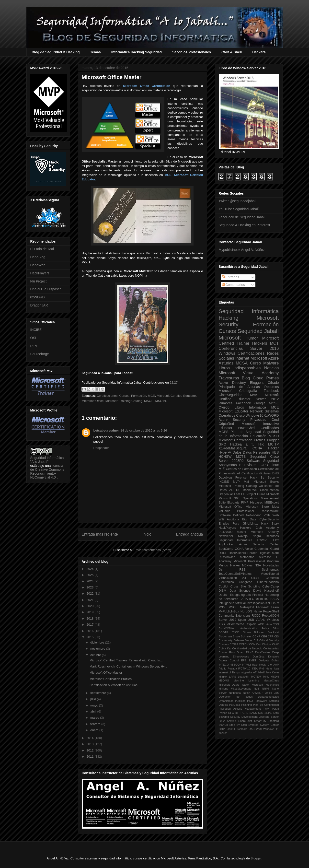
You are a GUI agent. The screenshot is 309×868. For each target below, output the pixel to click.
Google (260, 403)
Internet (242, 358)
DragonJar (226, 494)
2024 (91, 581)
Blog (246, 378)
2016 (91, 631)
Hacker (273, 448)
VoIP (267, 515)
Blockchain (225, 636)
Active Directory (232, 383)
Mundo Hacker (229, 565)
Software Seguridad (263, 461)
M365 (223, 607)
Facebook (271, 391)
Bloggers (257, 383)
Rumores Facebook (235, 403)
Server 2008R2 (231, 461)
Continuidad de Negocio (247, 648)
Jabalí (261, 672)
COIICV (244, 644)
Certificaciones (107, 396)
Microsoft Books (266, 482)
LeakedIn (244, 677)
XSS (222, 624)
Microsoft (230, 338)
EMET (253, 660)
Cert (259, 644)
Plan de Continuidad (266, 705)
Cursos (124, 396)
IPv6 (262, 669)
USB (251, 620)
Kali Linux (272, 603)
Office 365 (272, 693)
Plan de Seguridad (246, 432)
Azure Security (232, 420)
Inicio (147, 534)
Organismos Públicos (232, 701)
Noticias (272, 368)
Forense (241, 478)
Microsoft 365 (229, 498)
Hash (255, 665)
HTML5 (247, 665)
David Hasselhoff (266, 591)
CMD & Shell (232, 52)
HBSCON (236, 665)
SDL (261, 713)
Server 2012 (267, 399)
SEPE (268, 713)
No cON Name (251, 611)
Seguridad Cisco (264, 457)
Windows (227, 353)
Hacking (229, 318)
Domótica (258, 657)
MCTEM (256, 677)
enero (95, 730)
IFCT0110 (256, 599)
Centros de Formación (241, 469)
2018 (91, 618)
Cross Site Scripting (245, 586)
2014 (91, 738)
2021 (91, 600)
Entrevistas (248, 465)
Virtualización (228, 578)
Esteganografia (240, 595)
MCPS (224, 432)
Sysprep (253, 725)
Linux (275, 465)
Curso (256, 363)
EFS (244, 660)
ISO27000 (226, 532)
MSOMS (161, 401)
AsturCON (273, 624)
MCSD (274, 436)
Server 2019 (228, 620)
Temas (96, 52)
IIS (266, 599)
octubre (96, 655)
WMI (259, 729)
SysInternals (270, 570)
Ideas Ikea (272, 669)
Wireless (273, 620)
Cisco (240, 415)
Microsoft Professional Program (256, 561)
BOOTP (223, 632)
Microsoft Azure (265, 358)
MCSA (242, 363)
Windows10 (254, 415)
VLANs (260, 620)
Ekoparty (233, 503)
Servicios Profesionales (192, 52)
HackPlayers (40, 273)
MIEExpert (272, 503)
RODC (256, 616)
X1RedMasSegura (233, 448)
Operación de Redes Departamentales (249, 697)
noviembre (98, 649)
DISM (223, 591)
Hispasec (256, 503)
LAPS (233, 677)
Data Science (240, 591)
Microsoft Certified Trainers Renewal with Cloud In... (126, 660)
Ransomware (270, 511)
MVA (254, 395)
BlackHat (273, 632)
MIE (222, 469)
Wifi (221, 519)
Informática (257, 407)
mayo (95, 705)
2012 (91, 750)
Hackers (259, 52)
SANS (253, 713)
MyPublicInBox (229, 611)
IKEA (255, 669)
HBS (275, 452)
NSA (258, 565)
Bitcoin (247, 632)
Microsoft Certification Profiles (111, 679)
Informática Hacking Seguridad (137, 52)
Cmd (275, 420)
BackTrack (250, 490)
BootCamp (226, 549)
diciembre (98, 642)
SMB (276, 713)
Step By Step (238, 725)
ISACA (274, 599)
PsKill (275, 709)
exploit (251, 624)
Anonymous (228, 465)
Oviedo (224, 407)
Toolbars (242, 729)
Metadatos (247, 557)
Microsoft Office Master (106, 673)
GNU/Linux (250, 524)
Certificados (270, 428)
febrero (96, 724)
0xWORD (38, 297)
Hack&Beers (237, 553)
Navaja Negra (249, 536)
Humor (252, 338)
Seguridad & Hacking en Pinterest (244, 225)
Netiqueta (235, 693)
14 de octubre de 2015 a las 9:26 (144, 430)
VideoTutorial (270, 574)
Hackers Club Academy (259, 528)
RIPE (34, 346)
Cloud (258, 378)
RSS (242, 570)
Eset (237, 494)
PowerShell (246, 428)
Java (268, 672)
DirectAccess (241, 657)
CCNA (257, 448)
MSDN (275, 677)
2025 (91, 575)
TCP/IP (262, 540)
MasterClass (271, 680)
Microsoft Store (257, 507)
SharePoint (245, 721)
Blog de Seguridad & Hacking (56, 52)
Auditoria (233, 519)
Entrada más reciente (100, 534)
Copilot (223, 586)
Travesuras (229, 378)
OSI (33, 338)
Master (242, 532)
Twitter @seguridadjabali (238, 201)
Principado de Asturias (239, 387)
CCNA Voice (244, 549)
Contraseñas (271, 648)
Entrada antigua (189, 534)
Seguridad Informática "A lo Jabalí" (47, 460)
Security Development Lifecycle (250, 717)
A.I (244, 578)
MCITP (274, 444)
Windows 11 (271, 729)
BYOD (235, 632)
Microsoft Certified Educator (176, 396)
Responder (101, 448)
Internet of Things (229, 672)
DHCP (223, 553)
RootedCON (270, 616)
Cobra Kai (225, 648)
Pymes (272, 378)
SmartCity (260, 721)
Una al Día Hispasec (46, 289)
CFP (271, 636)
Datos (237, 452)
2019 (91, 612)
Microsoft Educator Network (241, 411)
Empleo (224, 524)
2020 (91, 606)
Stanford (274, 721)
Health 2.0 (266, 665)
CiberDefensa (269, 490)
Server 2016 (265, 348)
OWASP (257, 693)
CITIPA (234, 644)
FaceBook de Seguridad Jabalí (242, 217)
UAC (252, 729)
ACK (261, 624)
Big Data (249, 519)
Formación (139, 396)
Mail (247, 482)
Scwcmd (224, 717)
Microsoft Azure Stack (234, 685)
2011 (91, 757)
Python (223, 713)
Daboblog (225, 478)
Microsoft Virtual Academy (249, 373)
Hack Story (270, 524)
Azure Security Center (259, 544)
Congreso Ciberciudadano (259, 582)
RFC (231, 713)
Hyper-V (225, 452)
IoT (254, 672)
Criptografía (248, 391)
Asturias (226, 363)
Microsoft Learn (267, 607)
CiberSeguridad (231, 395)
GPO (223, 444)
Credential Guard (267, 549)
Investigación (256, 603)
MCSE (274, 403)
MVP (236, 482)
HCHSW (225, 457)
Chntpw (267, 644)
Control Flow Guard (232, 652)
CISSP (256, 578)
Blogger (273, 440)
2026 (91, 569)
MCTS (241, 457)
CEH (264, 636)
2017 (91, 625)
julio (94, 699)
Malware (271, 363)
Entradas (230, 277)
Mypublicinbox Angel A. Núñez (242, 250)
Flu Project (39, 281)
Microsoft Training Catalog (124, 401)
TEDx (275, 540)
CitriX (275, 644)
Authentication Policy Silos (260, 628)
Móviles (247, 565)
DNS (276, 473)
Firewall (257, 595)
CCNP (256, 636)
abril (94, 711)
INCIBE (36, 330)
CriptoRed (226, 424)
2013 (91, 744)
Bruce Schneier (242, 636)
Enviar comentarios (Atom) (152, 550)
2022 (91, 593)
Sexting (232, 721)
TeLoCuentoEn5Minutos (235, 574)
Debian (224, 595)
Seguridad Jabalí (258, 331)
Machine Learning (246, 680)
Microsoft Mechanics (265, 685)
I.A (241, 599)
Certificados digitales (256, 473)
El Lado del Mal (42, 249)
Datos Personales (257, 452)
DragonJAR (39, 305)
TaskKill (231, 729)
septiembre (99, 693)
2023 (91, 587)
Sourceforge (40, 354)
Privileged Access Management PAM (244, 709)
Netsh (246, 693)
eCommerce (236, 624)
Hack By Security (264, 478)
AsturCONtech (228, 628)
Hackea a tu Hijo (247, 444)
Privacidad (258, 420)
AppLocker (226, 544)
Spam (242, 620)
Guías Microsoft (268, 494)
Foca (236, 524)
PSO (250, 701)
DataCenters (263, 652)
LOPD (263, 465)
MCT (274, 343)
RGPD (244, 713)
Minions (223, 689)
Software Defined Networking (240, 515)
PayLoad (235, 705)
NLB (257, 689)
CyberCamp (270, 586)
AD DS (235, 490)
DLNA (250, 652)
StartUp (223, 725)
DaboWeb (38, 265)
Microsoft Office (93, 401)
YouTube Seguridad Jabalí (239, 209)
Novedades (271, 565)
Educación (258, 436)
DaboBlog (38, 257)
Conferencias (231, 348)
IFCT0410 (244, 669)
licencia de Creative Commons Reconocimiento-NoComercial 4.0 (47, 471)
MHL (266, 677)
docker (223, 733)
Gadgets (264, 660)
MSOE (149, 401)
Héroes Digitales (259, 553)
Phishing (246, 705)
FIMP (245, 503)
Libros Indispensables (240, 368)
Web (276, 515)
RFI (237, 713)
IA (246, 599)
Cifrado (273, 383)
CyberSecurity (269, 519)
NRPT (266, 689)
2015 (91, 637)
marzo (95, 718)
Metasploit (247, 607)
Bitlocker (259, 632)
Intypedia (246, 672)
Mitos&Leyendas (241, 689)
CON (252, 644)
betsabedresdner (106, 430)
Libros (239, 407)
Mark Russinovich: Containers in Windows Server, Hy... (128, 666)
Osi (221, 570)
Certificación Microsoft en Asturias (114, 685)
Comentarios (233, 285)
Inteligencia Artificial (232, 603)
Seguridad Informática (249, 311)
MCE (152, 396)
